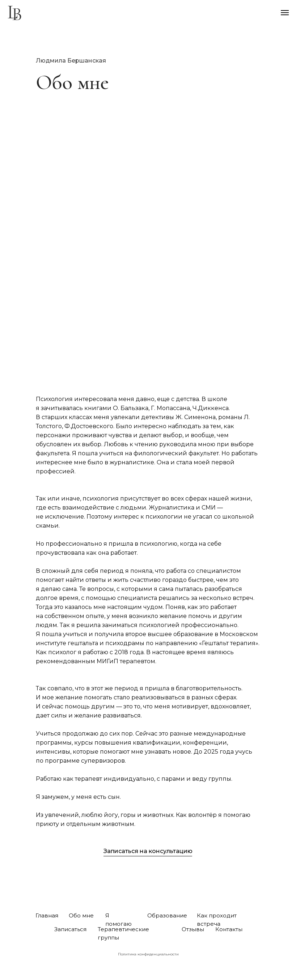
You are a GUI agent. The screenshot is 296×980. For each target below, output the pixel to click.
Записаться (70, 929)
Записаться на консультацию (148, 851)
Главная (47, 915)
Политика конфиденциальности (148, 954)
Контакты (229, 929)
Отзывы (193, 929)
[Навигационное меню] (285, 13)
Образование (167, 915)
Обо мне (81, 915)
